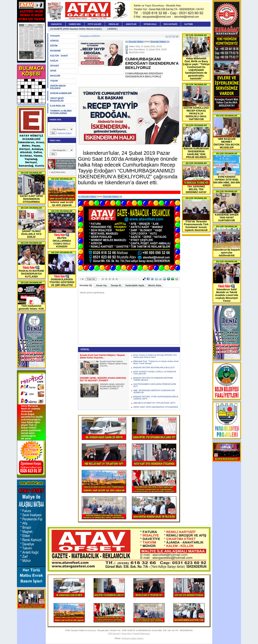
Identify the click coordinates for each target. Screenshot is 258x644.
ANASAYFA (56, 24)
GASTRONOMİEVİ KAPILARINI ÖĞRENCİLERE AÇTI (155, 385)
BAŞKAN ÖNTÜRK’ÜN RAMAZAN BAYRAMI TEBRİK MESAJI (153, 379)
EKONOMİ (55, 51)
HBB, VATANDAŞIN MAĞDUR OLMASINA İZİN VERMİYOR (154, 391)
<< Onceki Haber (135, 42)
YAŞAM (54, 81)
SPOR (53, 71)
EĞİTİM (54, 46)
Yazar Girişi (126, 633)
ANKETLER (131, 24)
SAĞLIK (54, 61)
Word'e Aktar (155, 285)
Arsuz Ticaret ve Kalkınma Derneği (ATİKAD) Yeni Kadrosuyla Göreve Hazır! (155, 356)
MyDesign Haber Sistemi (132, 638)
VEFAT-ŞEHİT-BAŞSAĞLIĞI (57, 100)
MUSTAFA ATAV (58, 172)
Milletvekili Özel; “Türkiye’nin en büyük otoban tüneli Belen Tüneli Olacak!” (156, 362)
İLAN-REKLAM (58, 106)
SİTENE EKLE (150, 24)
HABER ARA (75, 24)
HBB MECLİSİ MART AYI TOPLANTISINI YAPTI (154, 403)
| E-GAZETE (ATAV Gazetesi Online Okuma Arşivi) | (76, 29)
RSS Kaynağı (114, 633)
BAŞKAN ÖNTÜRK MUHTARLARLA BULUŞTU (154, 367)
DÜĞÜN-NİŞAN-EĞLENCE (58, 87)
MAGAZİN (55, 76)
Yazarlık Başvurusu (142, 633)
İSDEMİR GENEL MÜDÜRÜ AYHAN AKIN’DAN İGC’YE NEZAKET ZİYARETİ (112, 386)
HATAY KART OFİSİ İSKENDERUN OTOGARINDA (156, 407)
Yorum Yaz (101, 285)
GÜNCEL (55, 41)
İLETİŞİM (188, 24)
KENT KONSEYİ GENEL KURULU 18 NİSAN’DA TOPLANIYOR (155, 373)
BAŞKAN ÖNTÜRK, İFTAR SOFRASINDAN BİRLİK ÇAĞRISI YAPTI (156, 398)
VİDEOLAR (114, 24)
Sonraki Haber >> (160, 42)
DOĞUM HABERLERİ (61, 93)
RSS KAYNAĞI (170, 24)
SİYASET (55, 66)
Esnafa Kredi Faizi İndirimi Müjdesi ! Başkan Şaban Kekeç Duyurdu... (113, 364)
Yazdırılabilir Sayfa (135, 285)
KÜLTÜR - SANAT (59, 56)
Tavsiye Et (116, 285)
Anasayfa (55, 36)
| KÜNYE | (112, 29)
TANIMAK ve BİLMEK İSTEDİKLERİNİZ (61, 112)
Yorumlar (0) (86, 285)
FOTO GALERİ (95, 24)
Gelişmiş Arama (64, 133)
